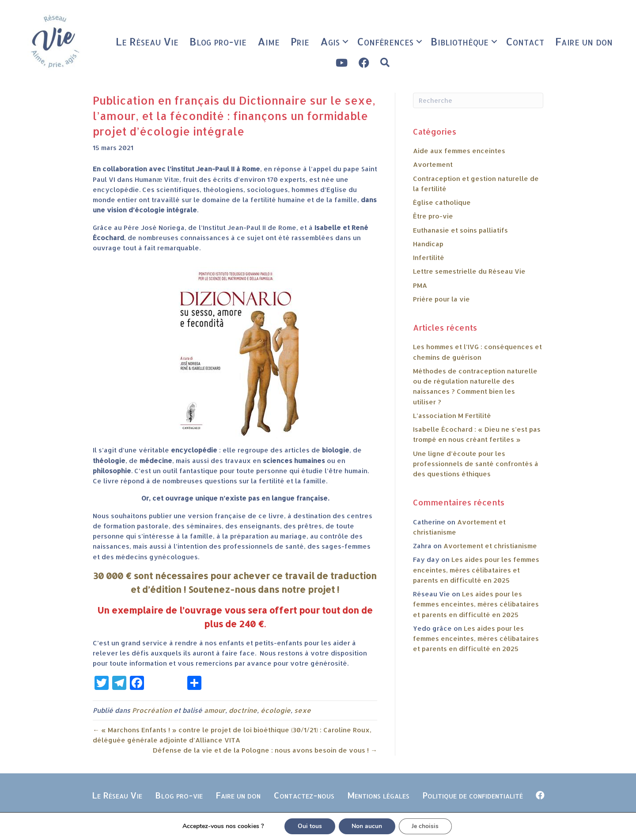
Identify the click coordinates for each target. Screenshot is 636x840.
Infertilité (429, 258)
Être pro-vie (433, 216)
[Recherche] (478, 100)
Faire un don (584, 41)
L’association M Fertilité (452, 416)
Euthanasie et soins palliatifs (460, 230)
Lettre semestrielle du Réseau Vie (469, 271)
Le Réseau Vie (147, 41)
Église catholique (442, 202)
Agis (330, 41)
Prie (300, 41)
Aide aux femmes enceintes (459, 151)
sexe (303, 710)
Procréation (152, 710)
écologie (276, 710)
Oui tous (309, 826)
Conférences (385, 41)
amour (215, 710)
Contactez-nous (304, 795)
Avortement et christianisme (490, 546)
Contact (525, 41)
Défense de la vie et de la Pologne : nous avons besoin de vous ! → (265, 750)
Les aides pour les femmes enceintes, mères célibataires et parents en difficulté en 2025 (476, 570)
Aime (269, 41)
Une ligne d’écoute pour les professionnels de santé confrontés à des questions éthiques (476, 464)
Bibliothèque (460, 41)
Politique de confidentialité (473, 795)
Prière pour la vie (441, 299)
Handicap (428, 244)
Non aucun (367, 826)
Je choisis (426, 826)
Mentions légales (378, 795)
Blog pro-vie (218, 41)
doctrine (243, 710)
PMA (420, 285)
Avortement (433, 164)
